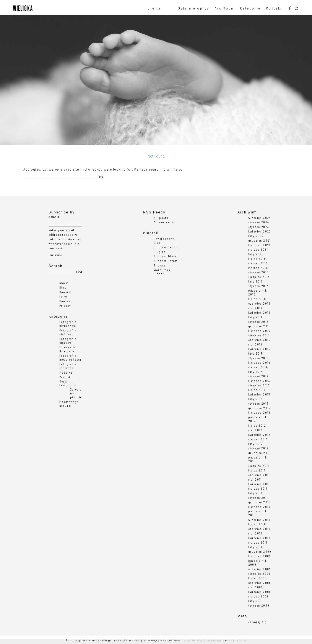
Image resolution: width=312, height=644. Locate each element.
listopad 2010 (259, 507)
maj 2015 (255, 344)
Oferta (154, 8)
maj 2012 (255, 430)
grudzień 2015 (260, 326)
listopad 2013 (259, 381)
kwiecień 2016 (259, 313)
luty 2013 (256, 399)
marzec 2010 (258, 542)
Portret (65, 377)
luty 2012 (256, 444)
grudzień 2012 (260, 408)
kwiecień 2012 (259, 435)
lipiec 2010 (257, 524)
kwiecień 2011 (259, 484)
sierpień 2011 (259, 466)
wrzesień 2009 (260, 569)
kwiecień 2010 (259, 538)
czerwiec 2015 (259, 340)
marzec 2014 (258, 367)
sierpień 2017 (259, 277)
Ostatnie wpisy (193, 8)
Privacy (65, 306)
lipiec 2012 (257, 426)
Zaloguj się (257, 622)
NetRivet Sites (238, 640)
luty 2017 (256, 281)
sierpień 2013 (259, 385)
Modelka (66, 373)
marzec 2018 (258, 268)
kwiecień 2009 (260, 592)
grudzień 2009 (260, 552)
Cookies (66, 292)
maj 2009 (256, 587)
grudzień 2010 (260, 502)
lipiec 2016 (257, 299)
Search (56, 266)
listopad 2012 (259, 413)
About (64, 283)
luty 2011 (255, 493)
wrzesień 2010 (259, 520)
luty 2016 (256, 317)
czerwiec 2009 (260, 583)
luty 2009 (256, 601)
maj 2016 (255, 308)
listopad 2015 (259, 331)
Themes (160, 265)
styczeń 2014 (258, 376)
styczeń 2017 (258, 286)
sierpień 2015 (259, 335)
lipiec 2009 (258, 578)
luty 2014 (256, 372)
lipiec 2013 (257, 390)
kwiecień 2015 (259, 349)
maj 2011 (255, 479)
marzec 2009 (258, 596)
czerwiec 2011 (259, 475)
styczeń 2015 (259, 358)
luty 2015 (256, 353)
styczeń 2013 (258, 404)
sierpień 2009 (259, 574)
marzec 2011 (258, 489)
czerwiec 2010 (259, 529)
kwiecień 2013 (259, 394)
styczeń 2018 (259, 272)
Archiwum (225, 8)
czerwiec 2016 (259, 303)
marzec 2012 (258, 439)
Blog (63, 287)
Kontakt (274, 8)
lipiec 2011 (257, 470)
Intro (63, 297)
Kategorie (250, 8)
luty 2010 (256, 547)
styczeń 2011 (258, 498)
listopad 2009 (260, 556)
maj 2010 (255, 533)
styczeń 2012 (259, 448)
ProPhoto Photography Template (204, 640)
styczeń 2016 (259, 322)
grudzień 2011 (259, 453)
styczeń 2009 (259, 605)
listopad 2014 (259, 363)
